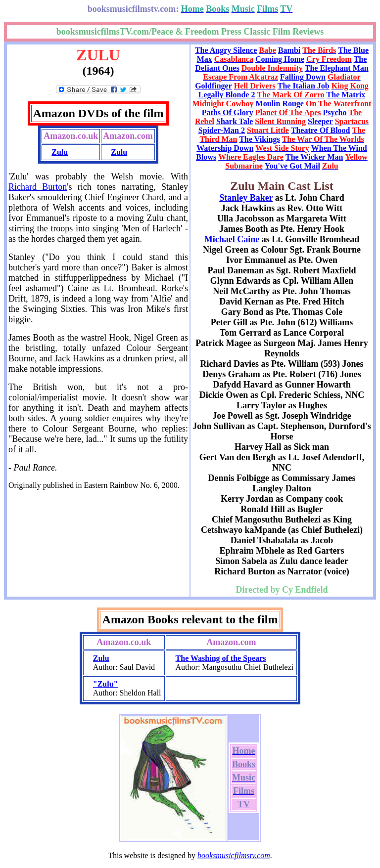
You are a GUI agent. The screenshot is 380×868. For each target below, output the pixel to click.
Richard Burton (38, 187)
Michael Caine (232, 239)
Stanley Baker (246, 198)
